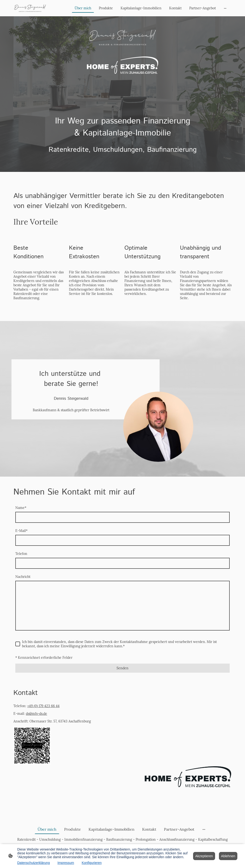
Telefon (21, 554)
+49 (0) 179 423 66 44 (43, 706)
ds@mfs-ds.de (36, 714)
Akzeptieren (204, 856)
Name (21, 508)
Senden (122, 668)
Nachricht (23, 577)
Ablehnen (228, 856)
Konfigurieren (92, 863)
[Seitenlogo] (30, 8)
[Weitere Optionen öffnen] (225, 8)
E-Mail (21, 531)
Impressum (66, 863)
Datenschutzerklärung (33, 863)
